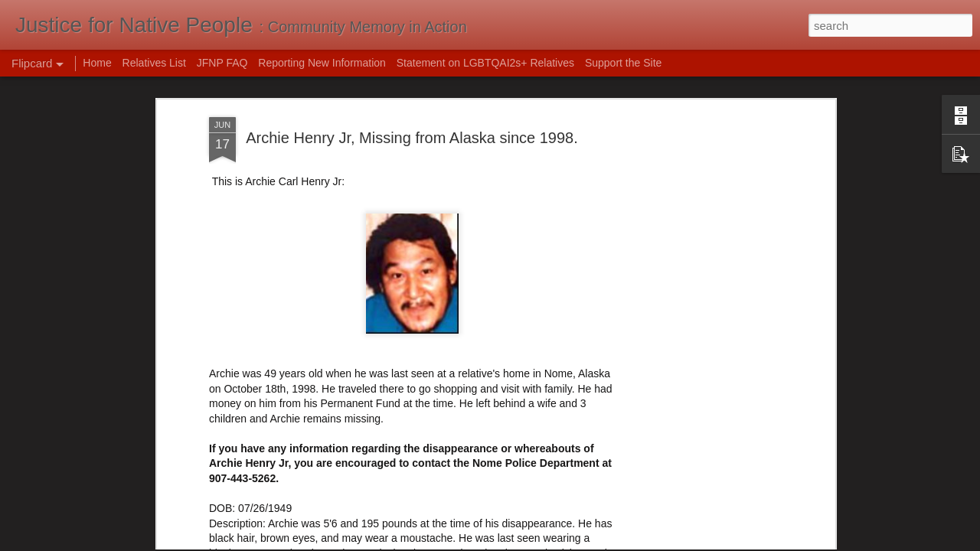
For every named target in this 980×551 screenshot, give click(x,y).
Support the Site (623, 63)
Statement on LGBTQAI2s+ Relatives (485, 63)
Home (97, 63)
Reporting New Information (322, 63)
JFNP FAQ (222, 63)
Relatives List (154, 63)
